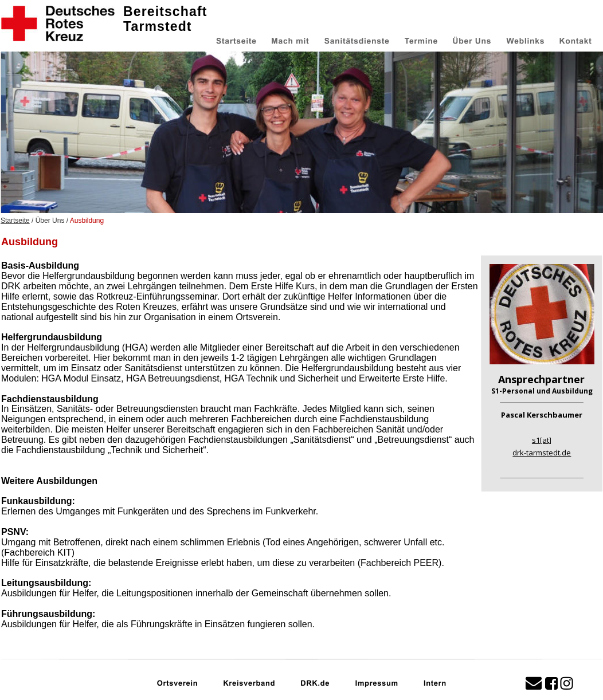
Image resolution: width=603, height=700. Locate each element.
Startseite (15, 221)
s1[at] (542, 440)
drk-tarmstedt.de (542, 453)
